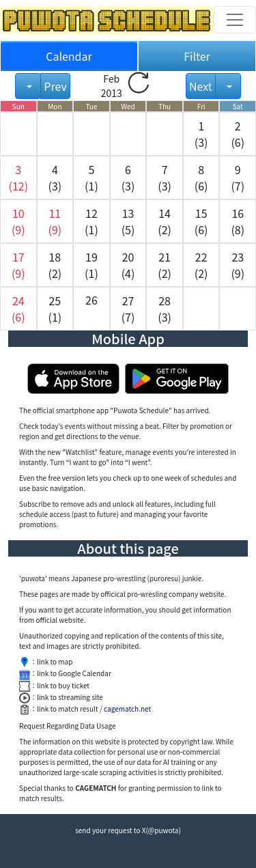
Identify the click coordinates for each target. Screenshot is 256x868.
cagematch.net (127, 709)
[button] (19, 178)
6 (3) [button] (128, 178)
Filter (197, 56)
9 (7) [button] (238, 178)
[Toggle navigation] (235, 20)
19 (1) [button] (91, 265)
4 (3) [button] (55, 178)
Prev (55, 86)
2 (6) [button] (238, 134)
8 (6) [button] (201, 178)
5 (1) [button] (91, 178)
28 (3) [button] (165, 309)
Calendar (69, 56)
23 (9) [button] (238, 265)
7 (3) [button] (165, 178)
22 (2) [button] (201, 265)
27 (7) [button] (128, 309)
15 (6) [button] (201, 221)
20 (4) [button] (128, 265)
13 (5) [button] (128, 221)
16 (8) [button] (238, 221)
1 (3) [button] (201, 134)
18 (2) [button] (55, 265)
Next (201, 86)
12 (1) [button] (91, 221)
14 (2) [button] (165, 221)
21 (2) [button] (165, 265)
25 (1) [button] (55, 309)
